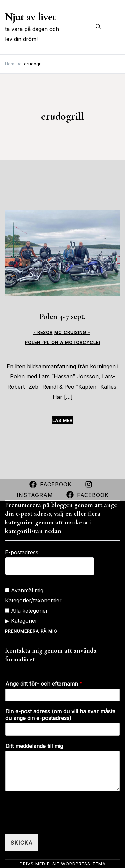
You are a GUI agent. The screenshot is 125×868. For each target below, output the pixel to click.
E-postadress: (22, 552)
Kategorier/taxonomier (33, 600)
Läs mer (62, 420)
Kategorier (24, 621)
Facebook (50, 484)
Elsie (53, 864)
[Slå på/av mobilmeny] (115, 27)
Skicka (21, 843)
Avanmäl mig (24, 590)
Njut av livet (30, 17)
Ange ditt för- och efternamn (44, 684)
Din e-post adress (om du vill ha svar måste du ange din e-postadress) (60, 715)
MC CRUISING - (72, 332)
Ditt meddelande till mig (34, 746)
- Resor (43, 332)
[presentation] (56, 823)
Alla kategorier (26, 611)
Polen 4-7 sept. (62, 316)
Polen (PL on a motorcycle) (63, 342)
